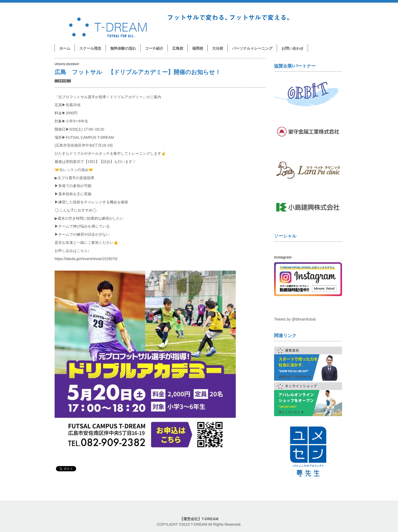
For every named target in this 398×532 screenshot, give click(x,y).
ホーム (65, 48)
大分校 (218, 48)
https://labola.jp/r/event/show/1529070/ (86, 259)
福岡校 (198, 48)
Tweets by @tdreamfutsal (295, 319)
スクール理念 (90, 48)
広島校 (178, 48)
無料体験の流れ (123, 48)
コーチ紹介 (154, 48)
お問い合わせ (292, 48)
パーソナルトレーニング (252, 48)
